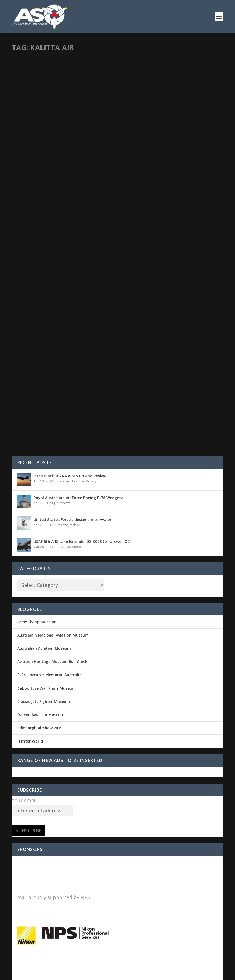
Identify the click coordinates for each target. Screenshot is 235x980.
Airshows (63, 253)
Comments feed (32, 860)
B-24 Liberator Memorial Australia (49, 425)
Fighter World (30, 491)
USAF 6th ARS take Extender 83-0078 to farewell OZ (82, 291)
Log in (23, 833)
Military (71, 141)
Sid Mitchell (30, 141)
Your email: (25, 550)
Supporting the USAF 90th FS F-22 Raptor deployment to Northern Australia (60, 127)
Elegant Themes (49, 974)
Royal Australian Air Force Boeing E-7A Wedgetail (80, 248)
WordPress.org (31, 873)
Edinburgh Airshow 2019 (40, 478)
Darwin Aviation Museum (41, 465)
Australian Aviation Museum (44, 398)
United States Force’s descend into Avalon (73, 269)
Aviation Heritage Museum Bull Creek (52, 411)
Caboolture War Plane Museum (46, 438)
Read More (35, 182)
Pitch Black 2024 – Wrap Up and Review (70, 226)
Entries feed (29, 846)
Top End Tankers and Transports (168, 132)
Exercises (64, 231)
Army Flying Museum (37, 372)
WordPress (100, 974)
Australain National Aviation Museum (53, 385)
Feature (78, 231)
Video (75, 275)
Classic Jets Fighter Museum (44, 451)
